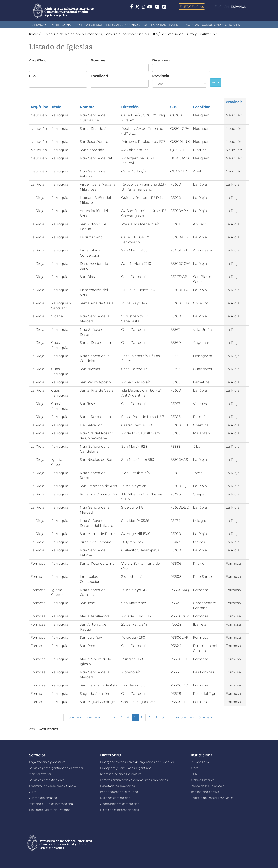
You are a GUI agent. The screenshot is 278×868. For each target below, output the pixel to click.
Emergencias (192, 7)
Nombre (98, 60)
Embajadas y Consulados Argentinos (126, 768)
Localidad (99, 76)
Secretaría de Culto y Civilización (189, 34)
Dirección (161, 60)
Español (238, 7)
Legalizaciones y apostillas (47, 762)
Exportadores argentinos (117, 786)
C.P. (32, 76)
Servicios (40, 25)
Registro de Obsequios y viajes (212, 798)
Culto (33, 792)
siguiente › (185, 717)
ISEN (194, 774)
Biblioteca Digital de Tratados (50, 810)
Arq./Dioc (38, 60)
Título (56, 107)
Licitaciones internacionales (119, 810)
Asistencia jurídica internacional (51, 804)
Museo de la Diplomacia (207, 786)
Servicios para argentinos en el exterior (56, 768)
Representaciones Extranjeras (121, 774)
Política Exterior (89, 25)
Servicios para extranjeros (47, 780)
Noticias (192, 25)
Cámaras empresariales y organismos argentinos (134, 780)
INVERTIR (176, 25)
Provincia (161, 76)
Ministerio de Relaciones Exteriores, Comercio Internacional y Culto (99, 34)
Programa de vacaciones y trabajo (52, 786)
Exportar (158, 25)
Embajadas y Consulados (127, 25)
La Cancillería (200, 762)
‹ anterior (95, 717)
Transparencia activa (205, 792)
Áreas (194, 768)
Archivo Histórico (203, 780)
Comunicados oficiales (221, 25)
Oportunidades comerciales (120, 804)
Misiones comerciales (115, 798)
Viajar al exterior (40, 774)
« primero (74, 717)
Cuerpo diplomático (43, 798)
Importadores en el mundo (119, 792)
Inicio (34, 34)
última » (205, 717)
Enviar (216, 82)
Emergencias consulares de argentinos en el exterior (137, 762)
